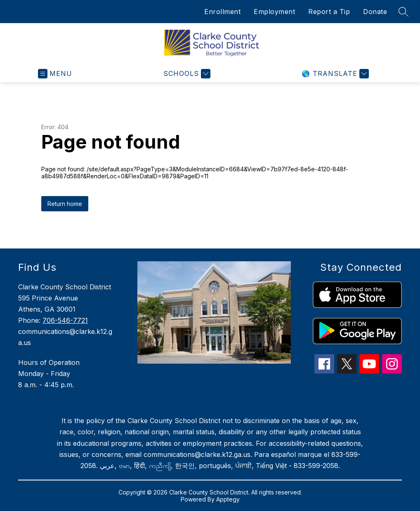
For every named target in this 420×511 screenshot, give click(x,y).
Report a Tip (329, 12)
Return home (65, 204)
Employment (274, 12)
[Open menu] (55, 74)
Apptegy (228, 499)
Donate (375, 12)
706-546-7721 (65, 320)
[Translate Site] (334, 74)
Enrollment (222, 12)
